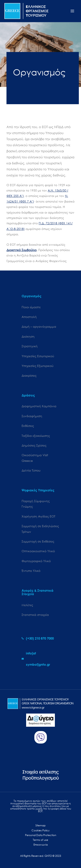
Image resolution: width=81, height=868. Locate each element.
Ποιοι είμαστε (31, 307)
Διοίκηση (28, 336)
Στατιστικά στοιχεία (35, 615)
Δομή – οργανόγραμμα (39, 326)
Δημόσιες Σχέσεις (34, 445)
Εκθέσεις (28, 426)
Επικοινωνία (41, 845)
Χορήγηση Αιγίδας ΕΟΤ (38, 516)
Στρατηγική (30, 346)
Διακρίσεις (29, 375)
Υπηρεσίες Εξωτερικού (37, 366)
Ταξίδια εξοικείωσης (36, 436)
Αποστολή (29, 317)
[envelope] (40, 659)
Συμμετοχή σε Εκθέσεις (38, 541)
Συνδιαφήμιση (32, 416)
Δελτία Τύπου (31, 470)
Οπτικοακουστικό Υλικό (38, 551)
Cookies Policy (40, 830)
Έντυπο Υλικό (31, 571)
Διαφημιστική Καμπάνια (39, 406)
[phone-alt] (38, 638)
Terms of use (40, 840)
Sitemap (40, 825)
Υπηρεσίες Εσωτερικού (38, 356)
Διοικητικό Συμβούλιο (21, 250)
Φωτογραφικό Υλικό (36, 561)
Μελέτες (27, 605)
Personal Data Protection (41, 835)
